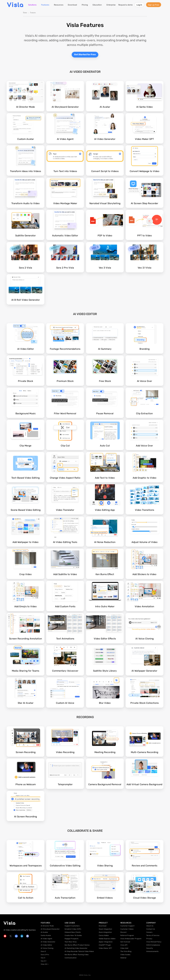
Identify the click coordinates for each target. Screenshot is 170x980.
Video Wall (124, 948)
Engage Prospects (72, 939)
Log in (139, 5)
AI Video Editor (46, 945)
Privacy (149, 939)
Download (72, 5)
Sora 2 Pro (45, 955)
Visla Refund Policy (154, 942)
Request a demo (126, 5)
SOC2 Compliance (153, 945)
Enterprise (111, 5)
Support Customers (72, 926)
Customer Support (127, 926)
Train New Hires (71, 942)
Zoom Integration (105, 932)
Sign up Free (154, 5)
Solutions (32, 5)
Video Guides (125, 955)
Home (25, 13)
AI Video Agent (46, 939)
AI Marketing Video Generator (76, 948)
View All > (45, 964)
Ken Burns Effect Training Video (77, 955)
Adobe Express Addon (107, 939)
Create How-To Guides (73, 935)
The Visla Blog (126, 951)
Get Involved (125, 942)
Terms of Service (153, 935)
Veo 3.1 (43, 961)
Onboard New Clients (73, 932)
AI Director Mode (47, 926)
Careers (149, 932)
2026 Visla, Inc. (85, 975)
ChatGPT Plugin (105, 945)
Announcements (152, 951)
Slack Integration (105, 929)
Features (45, 5)
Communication (71, 958)
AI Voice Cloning (47, 948)
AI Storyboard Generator (50, 929)
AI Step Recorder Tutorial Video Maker (79, 951)
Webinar (123, 958)
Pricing (85, 5)
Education (97, 5)
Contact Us (151, 929)
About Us (150, 926)
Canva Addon (104, 935)
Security (150, 948)
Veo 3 (43, 958)
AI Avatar (44, 932)
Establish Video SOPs (73, 929)
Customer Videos (127, 929)
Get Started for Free (85, 54)
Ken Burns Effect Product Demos (77, 945)
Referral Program (127, 935)
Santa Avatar (46, 935)
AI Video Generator (48, 942)
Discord (123, 932)
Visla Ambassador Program (131, 939)
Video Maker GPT (105, 948)
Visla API (124, 945)
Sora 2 (43, 951)
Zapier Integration (106, 942)
